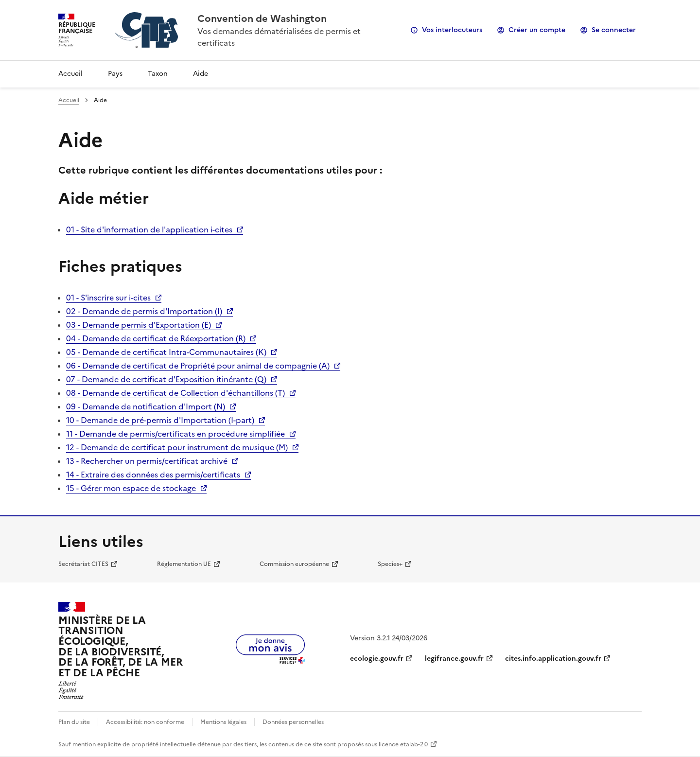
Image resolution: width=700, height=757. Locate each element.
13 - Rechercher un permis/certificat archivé (147, 461)
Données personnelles (293, 722)
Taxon (158, 74)
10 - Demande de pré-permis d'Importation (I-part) (160, 420)
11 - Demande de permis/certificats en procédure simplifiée (175, 434)
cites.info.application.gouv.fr (553, 659)
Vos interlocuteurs (452, 30)
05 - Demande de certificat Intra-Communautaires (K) (166, 352)
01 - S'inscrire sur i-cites (108, 298)
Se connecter (614, 30)
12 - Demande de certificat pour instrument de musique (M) (177, 447)
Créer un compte (537, 30)
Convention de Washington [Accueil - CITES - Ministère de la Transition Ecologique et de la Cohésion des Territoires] (262, 18)
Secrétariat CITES (83, 564)
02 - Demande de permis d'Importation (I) (144, 311)
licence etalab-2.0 (403, 744)
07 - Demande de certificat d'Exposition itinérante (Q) (166, 379)
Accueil (70, 74)
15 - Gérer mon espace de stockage (131, 488)
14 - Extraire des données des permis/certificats (153, 475)
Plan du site (74, 722)
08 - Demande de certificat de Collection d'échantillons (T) (175, 393)
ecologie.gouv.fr (377, 659)
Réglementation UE (184, 564)
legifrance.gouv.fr (454, 659)
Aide (201, 74)
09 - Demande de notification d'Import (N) (146, 406)
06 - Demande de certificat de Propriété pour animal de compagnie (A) (198, 366)
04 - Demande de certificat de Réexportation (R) (156, 338)
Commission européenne (294, 564)
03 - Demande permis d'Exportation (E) (139, 325)
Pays (115, 74)
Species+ (390, 564)
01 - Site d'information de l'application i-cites (149, 229)
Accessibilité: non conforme (145, 722)
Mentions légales (223, 722)
